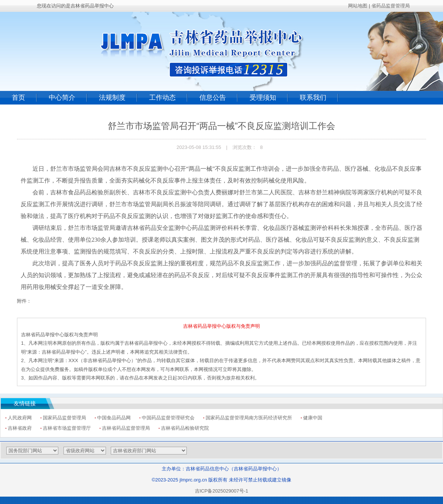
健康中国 (313, 418)
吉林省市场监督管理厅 (67, 428)
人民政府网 (20, 418)
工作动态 (162, 98)
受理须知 (263, 98)
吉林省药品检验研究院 (185, 428)
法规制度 (112, 98)
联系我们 (313, 98)
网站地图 (358, 6)
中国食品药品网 (114, 418)
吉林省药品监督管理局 (126, 428)
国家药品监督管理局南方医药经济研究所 (249, 418)
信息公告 (213, 98)
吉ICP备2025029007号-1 (222, 491)
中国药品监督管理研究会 (168, 418)
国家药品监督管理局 (64, 418)
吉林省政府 (20, 428)
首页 (18, 98)
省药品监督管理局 (391, 6)
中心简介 (62, 98)
